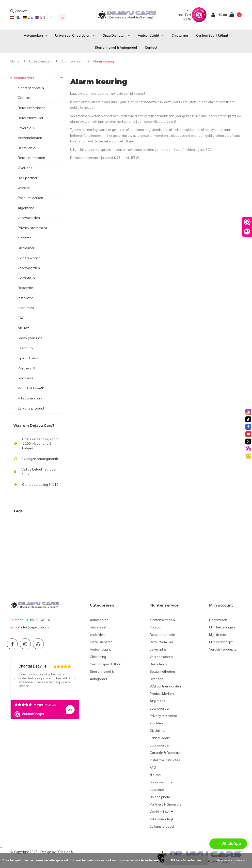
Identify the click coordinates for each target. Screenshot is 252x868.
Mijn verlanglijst (221, 642)
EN (40, 17)
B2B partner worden (28, 183)
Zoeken (19, 11)
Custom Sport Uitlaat (212, 35)
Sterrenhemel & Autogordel (116, 47)
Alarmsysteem (72, 61)
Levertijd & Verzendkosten (30, 133)
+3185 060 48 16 (37, 620)
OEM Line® (65, 852)
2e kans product (31, 408)
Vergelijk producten (224, 649)
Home (15, 61)
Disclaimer (26, 248)
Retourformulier (31, 118)
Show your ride (30, 338)
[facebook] (248, 427)
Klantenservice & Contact (31, 93)
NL (15, 17)
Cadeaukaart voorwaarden (29, 263)
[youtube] (248, 434)
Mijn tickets (218, 635)
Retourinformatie (31, 108)
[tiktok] (248, 419)
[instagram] (248, 412)
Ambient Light (151, 35)
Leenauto (25, 348)
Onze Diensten (116, 35)
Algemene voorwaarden (29, 213)
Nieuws (24, 328)
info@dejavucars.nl (35, 627)
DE (28, 17)
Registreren (218, 620)
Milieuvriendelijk (30, 398)
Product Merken (30, 198)
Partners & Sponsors (26, 373)
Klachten (25, 238)
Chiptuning (180, 35)
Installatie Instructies (26, 303)
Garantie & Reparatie (26, 283)
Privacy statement (32, 228)
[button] (228, 844)
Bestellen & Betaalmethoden (31, 153)
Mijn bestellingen (222, 627)
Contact (151, 47)
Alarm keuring (103, 61)
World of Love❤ (31, 388)
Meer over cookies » (230, 860)
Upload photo (29, 358)
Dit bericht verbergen (186, 860)
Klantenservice (22, 78)
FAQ (21, 318)
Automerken (35, 35)
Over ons (25, 168)
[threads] (248, 442)
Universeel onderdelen (75, 35)
